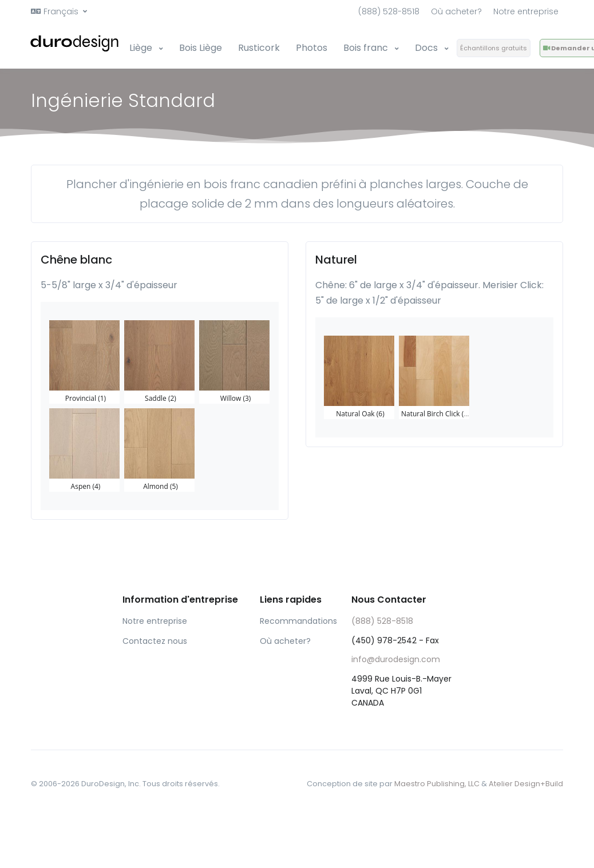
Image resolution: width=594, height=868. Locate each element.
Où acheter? (456, 11)
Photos (312, 48)
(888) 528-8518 (389, 11)
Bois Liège (201, 48)
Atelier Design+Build (526, 784)
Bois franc (367, 48)
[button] (59, 12)
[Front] (76, 43)
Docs (427, 48)
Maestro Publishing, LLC (437, 784)
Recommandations (297, 621)
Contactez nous (155, 641)
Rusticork (259, 48)
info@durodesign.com (396, 659)
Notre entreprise (526, 11)
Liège (142, 48)
